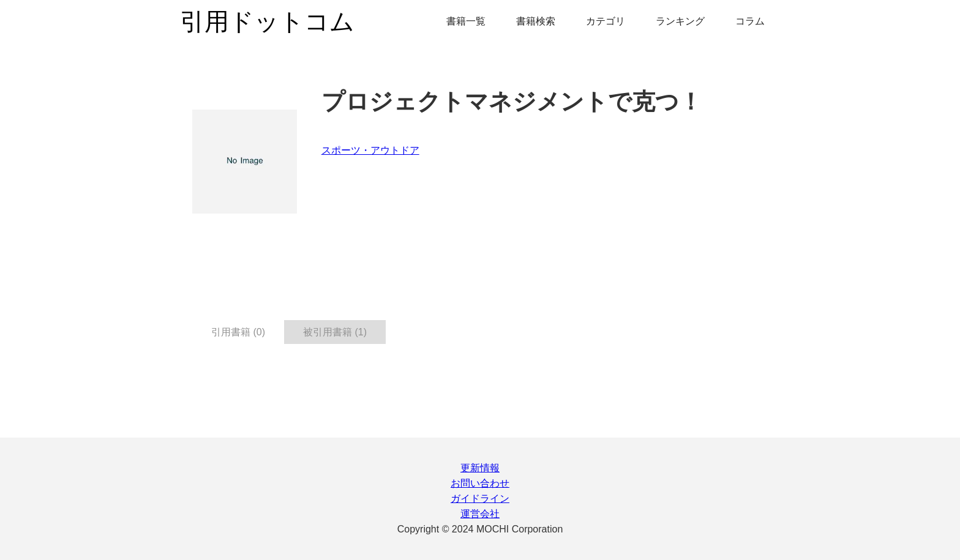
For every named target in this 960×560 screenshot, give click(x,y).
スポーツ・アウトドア (370, 150)
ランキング (680, 21)
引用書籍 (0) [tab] (238, 332)
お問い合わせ (480, 483)
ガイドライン (480, 498)
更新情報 (480, 468)
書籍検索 (536, 21)
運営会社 (480, 514)
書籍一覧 (466, 21)
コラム (750, 21)
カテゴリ (606, 21)
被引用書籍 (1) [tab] (335, 332)
